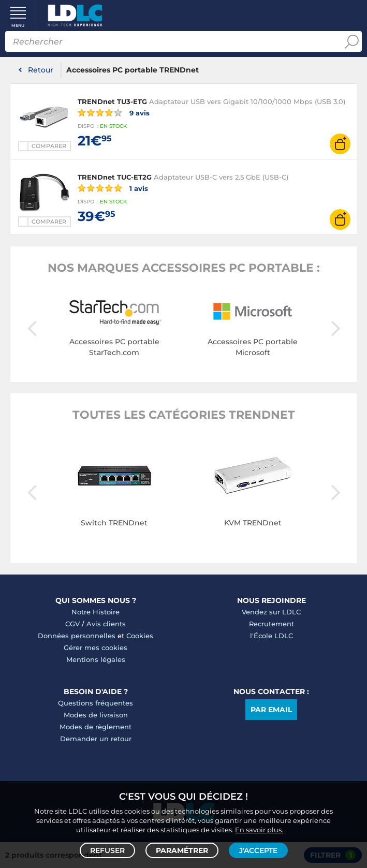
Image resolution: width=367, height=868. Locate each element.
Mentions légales (96, 659)
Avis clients (106, 624)
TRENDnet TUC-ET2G (115, 177)
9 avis (114, 112)
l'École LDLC (271, 636)
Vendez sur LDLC (271, 612)
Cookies (140, 636)
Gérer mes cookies (96, 648)
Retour (41, 70)
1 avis (113, 188)
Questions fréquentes (96, 703)
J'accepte (258, 850)
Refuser (107, 850)
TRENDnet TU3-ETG (112, 101)
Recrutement (271, 624)
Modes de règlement (96, 727)
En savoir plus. (259, 830)
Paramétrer (182, 850)
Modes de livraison (96, 715)
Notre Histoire (96, 612)
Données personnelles (77, 636)
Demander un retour (96, 739)
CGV (72, 624)
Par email (271, 710)
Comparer (49, 146)
